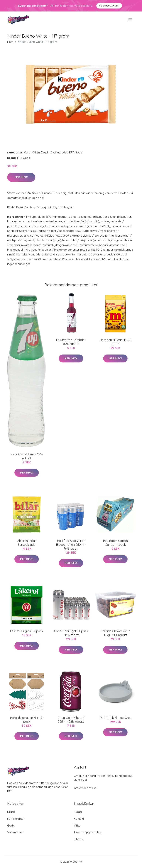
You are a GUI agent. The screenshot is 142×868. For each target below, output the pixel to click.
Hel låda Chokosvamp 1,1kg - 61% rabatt (115, 633)
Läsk (65, 152)
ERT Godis (76, 152)
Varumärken (32, 152)
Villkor (78, 826)
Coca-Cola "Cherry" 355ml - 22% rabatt (71, 720)
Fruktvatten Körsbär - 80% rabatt (71, 342)
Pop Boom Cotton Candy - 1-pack (115, 543)
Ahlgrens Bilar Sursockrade (27, 543)
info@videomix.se (85, 788)
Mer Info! (21, 177)
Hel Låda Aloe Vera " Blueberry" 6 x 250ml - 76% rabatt (71, 545)
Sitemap (79, 839)
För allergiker (16, 819)
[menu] (130, 20)
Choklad (55, 152)
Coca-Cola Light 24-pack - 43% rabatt (71, 633)
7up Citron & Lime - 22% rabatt (27, 456)
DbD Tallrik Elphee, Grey (115, 718)
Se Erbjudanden (109, 6)
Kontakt (79, 819)
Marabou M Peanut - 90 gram (115, 342)
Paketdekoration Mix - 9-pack (27, 720)
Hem (10, 42)
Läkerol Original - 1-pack (27, 631)
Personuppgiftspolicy (88, 832)
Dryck (45, 152)
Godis (11, 826)
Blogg (78, 812)
